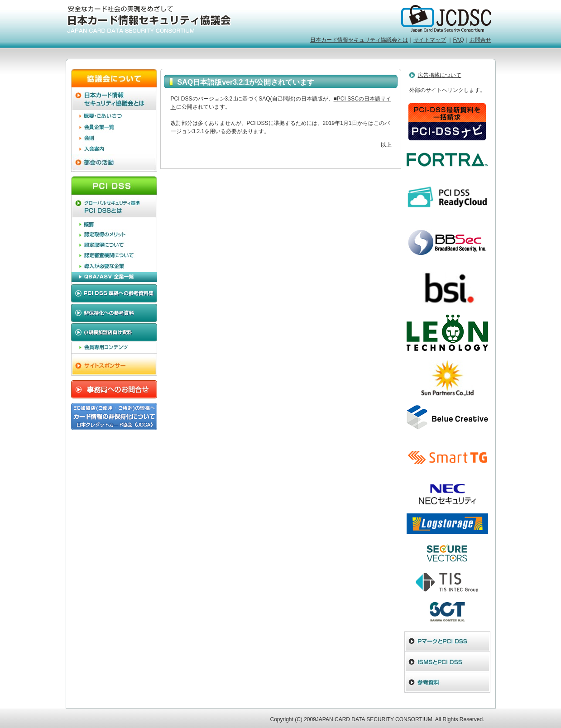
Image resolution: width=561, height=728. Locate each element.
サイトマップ (430, 40)
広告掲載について (440, 75)
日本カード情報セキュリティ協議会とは (359, 40)
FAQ (458, 40)
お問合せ (480, 40)
